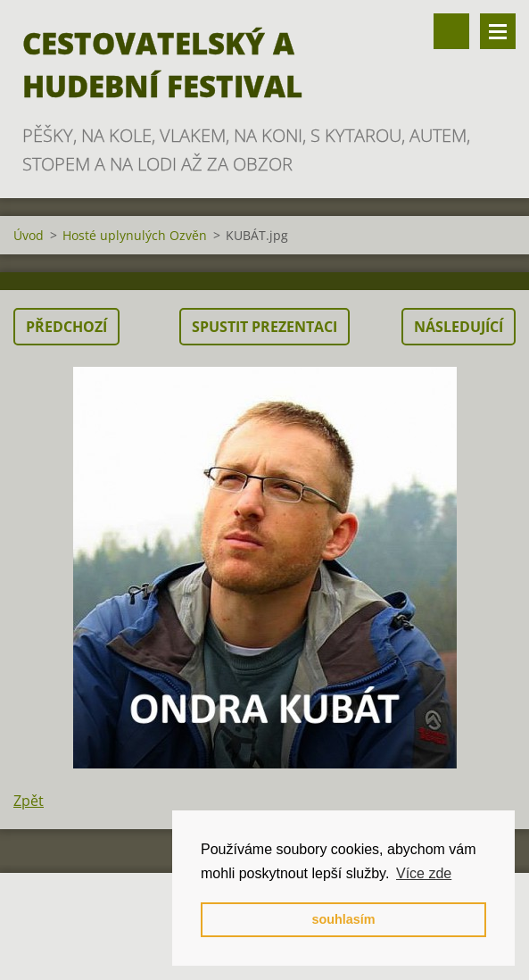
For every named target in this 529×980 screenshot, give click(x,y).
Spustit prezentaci (264, 327)
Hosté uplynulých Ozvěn (135, 235)
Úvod (29, 235)
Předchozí (66, 327)
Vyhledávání (451, 31)
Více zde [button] (424, 873)
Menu (498, 31)
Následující (459, 327)
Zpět (29, 801)
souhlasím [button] (343, 919)
